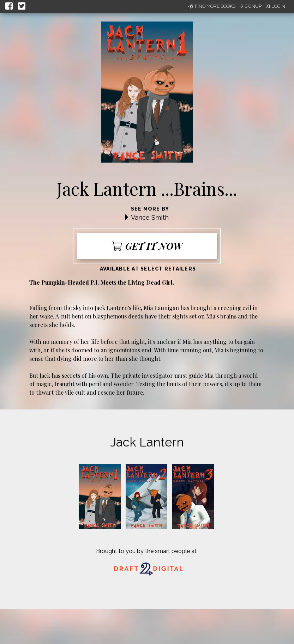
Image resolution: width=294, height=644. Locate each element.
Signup (250, 6)
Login (275, 6)
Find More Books (212, 6)
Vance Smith (150, 217)
